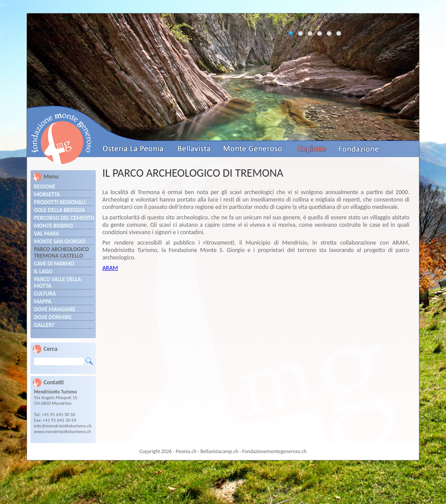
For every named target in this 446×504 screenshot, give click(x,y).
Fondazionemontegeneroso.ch (274, 451)
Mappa (43, 301)
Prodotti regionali (60, 202)
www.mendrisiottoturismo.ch (63, 432)
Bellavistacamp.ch (219, 451)
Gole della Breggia (59, 210)
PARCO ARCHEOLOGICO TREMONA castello (61, 252)
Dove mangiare (55, 309)
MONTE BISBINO (53, 226)
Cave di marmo (54, 264)
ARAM (110, 268)
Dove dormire (53, 317)
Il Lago (43, 271)
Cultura (45, 294)
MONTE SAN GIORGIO (60, 241)
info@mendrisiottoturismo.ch (63, 426)
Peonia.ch (186, 451)
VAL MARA (47, 234)
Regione (45, 186)
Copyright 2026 (155, 451)
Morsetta (47, 194)
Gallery (44, 325)
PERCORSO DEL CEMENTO (64, 218)
